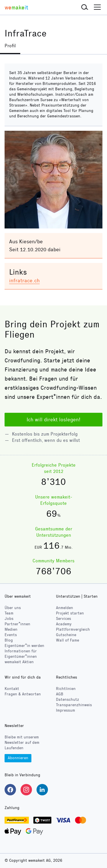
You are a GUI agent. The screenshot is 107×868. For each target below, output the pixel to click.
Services (63, 619)
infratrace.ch (24, 281)
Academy (64, 624)
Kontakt (12, 689)
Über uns (13, 608)
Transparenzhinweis (74, 705)
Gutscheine (66, 635)
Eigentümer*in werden (24, 646)
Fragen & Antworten (23, 694)
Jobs (9, 619)
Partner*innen (17, 624)
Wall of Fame (67, 640)
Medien (11, 629)
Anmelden (64, 608)
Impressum (65, 710)
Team (9, 613)
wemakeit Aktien (19, 662)
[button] (85, 7)
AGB (60, 694)
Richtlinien (66, 689)
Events (11, 635)
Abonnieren (18, 758)
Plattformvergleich (73, 629)
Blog (9, 640)
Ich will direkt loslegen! (53, 420)
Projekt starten (70, 613)
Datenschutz (67, 699)
